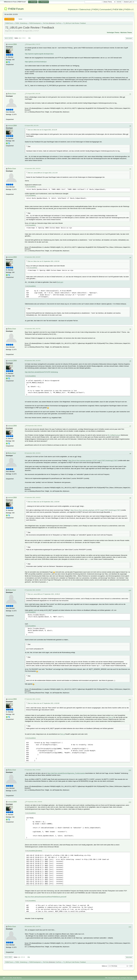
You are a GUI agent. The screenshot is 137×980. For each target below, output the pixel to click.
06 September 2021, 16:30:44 (33, 453)
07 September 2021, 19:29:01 (34, 802)
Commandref (105, 9)
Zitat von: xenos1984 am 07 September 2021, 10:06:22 (44, 594)
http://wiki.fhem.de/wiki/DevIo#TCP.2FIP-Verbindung (41, 372)
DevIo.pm (60, 282)
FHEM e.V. (129, 9)
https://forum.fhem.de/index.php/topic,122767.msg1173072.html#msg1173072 (93, 460)
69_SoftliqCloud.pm (114, 435)
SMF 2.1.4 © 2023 (7, 978)
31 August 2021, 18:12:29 (33, 94)
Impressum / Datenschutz (79, 9)
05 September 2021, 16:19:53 (33, 361)
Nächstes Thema (126, 32)
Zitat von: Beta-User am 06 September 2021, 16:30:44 (44, 502)
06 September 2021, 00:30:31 (34, 426)
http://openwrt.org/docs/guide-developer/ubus (39, 54)
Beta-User (12, 94)
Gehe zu (104, 966)
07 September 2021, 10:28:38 (33, 590)
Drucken (129, 38)
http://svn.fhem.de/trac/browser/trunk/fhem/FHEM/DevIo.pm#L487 (46, 897)
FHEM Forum (16, 9)
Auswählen (32, 187)
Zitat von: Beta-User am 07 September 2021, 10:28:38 (44, 703)
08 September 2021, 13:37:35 (33, 926)
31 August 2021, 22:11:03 (32, 125)
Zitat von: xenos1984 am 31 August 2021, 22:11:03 (43, 173)
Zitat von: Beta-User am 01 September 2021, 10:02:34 (44, 261)
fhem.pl (111, 717)
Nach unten (9, 38)
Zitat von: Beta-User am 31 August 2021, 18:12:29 (42, 130)
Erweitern (39, 851)
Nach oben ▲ (131, 978)
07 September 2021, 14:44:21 (33, 699)
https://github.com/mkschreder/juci (36, 62)
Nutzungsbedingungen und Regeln (117, 978)
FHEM (95, 9)
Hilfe (106, 978)
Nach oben (8, 957)
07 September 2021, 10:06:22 (33, 497)
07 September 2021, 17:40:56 (33, 770)
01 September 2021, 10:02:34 (33, 168)
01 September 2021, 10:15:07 (33, 257)
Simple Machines (17, 978)
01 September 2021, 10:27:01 (33, 329)
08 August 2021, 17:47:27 (33, 44)
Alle (29, 38)
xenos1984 (12, 44)
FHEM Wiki (118, 9)
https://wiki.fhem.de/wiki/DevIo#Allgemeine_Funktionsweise (66, 773)
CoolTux (58, 23)
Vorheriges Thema (113, 32)
